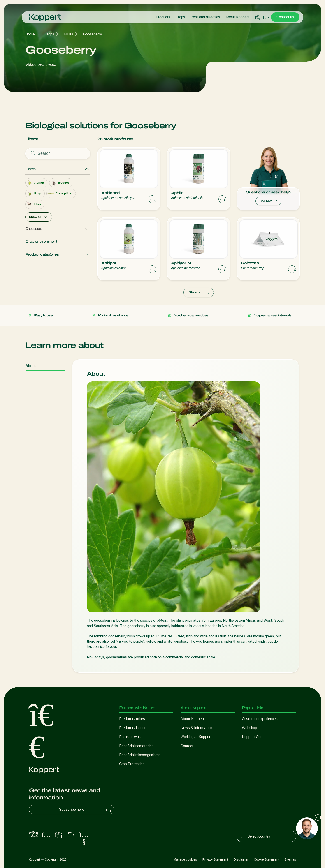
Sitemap (290, 859)
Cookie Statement (267, 859)
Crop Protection (132, 764)
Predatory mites (132, 719)
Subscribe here (86, 810)
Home (30, 34)
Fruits (69, 34)
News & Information (196, 728)
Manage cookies (185, 859)
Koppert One (252, 737)
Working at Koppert (196, 737)
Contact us (285, 17)
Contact (187, 746)
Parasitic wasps (132, 737)
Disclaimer (241, 859)
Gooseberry (92, 34)
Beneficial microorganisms (140, 755)
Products (163, 17)
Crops (180, 17)
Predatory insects (133, 728)
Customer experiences (260, 719)
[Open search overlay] (258, 17)
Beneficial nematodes (136, 746)
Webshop (250, 728)
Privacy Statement (215, 859)
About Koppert (237, 17)
